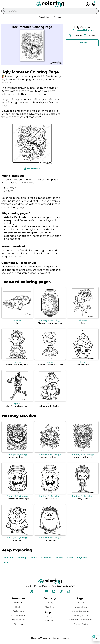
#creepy (22, 558)
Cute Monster (50, 540)
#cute (34, 558)
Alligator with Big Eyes (50, 406)
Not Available (83, 365)
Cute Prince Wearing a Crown (50, 365)
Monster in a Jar (50, 499)
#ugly (6, 562)
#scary (59, 558)
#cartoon (8, 558)
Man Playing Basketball (17, 406)
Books (57, 17)
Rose (83, 323)
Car (17, 323)
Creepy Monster (83, 499)
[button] (7, 4)
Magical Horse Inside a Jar (50, 323)
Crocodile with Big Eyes (17, 365)
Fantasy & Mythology (83, 30)
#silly (70, 558)
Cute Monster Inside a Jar (17, 499)
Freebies (44, 17)
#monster (46, 558)
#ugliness (82, 558)
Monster (17, 540)
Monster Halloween (17, 457)
